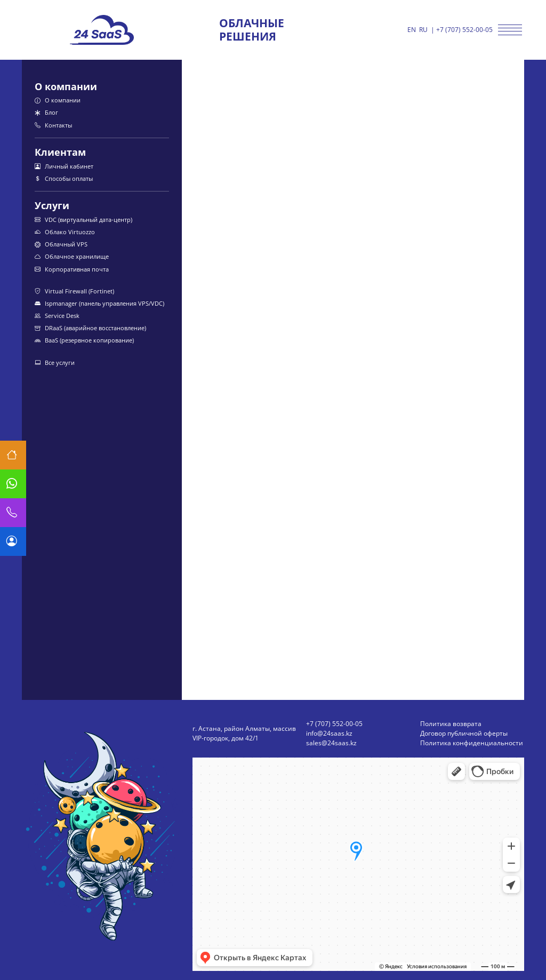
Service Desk (57, 316)
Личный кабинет (64, 166)
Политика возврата (451, 724)
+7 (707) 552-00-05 (464, 30)
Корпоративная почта (72, 269)
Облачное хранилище (72, 256)
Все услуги (55, 362)
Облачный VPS (61, 244)
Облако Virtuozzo (65, 232)
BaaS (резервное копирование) (84, 340)
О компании (58, 100)
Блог (46, 112)
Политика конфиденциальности (472, 743)
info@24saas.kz (329, 733)
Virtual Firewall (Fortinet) (74, 291)
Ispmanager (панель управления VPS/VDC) (99, 303)
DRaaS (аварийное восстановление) (90, 328)
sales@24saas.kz (331, 743)
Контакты (53, 125)
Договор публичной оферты (464, 733)
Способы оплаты (64, 178)
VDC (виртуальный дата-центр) (83, 220)
